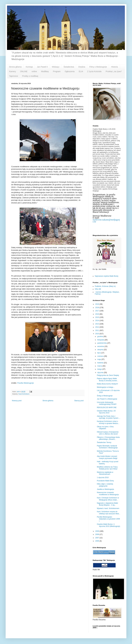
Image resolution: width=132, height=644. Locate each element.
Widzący (56, 67)
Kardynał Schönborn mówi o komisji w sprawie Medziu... (108, 422)
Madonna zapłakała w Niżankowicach (105, 473)
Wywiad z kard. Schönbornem (108, 508)
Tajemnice (14, 76)
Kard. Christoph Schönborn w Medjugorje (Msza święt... (108, 499)
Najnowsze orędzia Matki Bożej (107, 276)
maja (99, 359)
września (101, 346)
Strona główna (15, 67)
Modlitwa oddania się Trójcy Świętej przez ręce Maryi (107, 468)
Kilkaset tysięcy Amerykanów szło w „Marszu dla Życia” (108, 433)
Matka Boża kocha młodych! (107, 384)
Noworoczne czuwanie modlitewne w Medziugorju (108, 493)
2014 (97, 321)
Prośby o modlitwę (30, 76)
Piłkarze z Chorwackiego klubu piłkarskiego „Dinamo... (108, 438)
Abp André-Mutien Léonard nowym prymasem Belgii (107, 457)
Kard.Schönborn (24, 394)
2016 (97, 314)
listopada (101, 340)
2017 (97, 311)
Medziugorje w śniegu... (106, 387)
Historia (114, 67)
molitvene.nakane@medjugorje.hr (106, 221)
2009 (97, 531)
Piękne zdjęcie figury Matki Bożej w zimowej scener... (108, 380)
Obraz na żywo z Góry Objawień (105, 428)
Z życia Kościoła (94, 71)
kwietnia (101, 363)
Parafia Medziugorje (25, 383)
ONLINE (24, 71)
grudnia (100, 336)
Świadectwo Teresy (104, 442)
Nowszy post (17, 401)
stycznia (101, 373)
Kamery (12, 71)
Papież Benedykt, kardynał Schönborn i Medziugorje (107, 447)
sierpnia (100, 350)
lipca (99, 353)
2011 (97, 330)
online (34, 71)
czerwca (101, 356)
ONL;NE (98, 289)
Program (57, 71)
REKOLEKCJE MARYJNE (107, 407)
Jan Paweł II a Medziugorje (107, 399)
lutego (100, 369)
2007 (97, 538)
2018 (97, 308)
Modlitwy (45, 71)
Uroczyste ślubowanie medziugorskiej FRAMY (107, 403)
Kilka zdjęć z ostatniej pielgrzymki (105, 485)
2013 (97, 324)
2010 (97, 334)
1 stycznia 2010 (103, 478)
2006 (97, 541)
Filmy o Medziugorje (98, 67)
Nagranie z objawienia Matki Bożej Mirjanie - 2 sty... (107, 504)
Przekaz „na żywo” (114, 71)
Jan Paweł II (42, 67)
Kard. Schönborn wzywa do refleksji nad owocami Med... (109, 513)
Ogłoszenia (70, 71)
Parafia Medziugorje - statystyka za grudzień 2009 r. (108, 519)
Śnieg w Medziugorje (105, 396)
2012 (97, 327)
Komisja (29, 67)
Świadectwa (69, 67)
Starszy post (79, 401)
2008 (97, 534)
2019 (97, 304)
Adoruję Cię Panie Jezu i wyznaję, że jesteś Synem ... (109, 417)
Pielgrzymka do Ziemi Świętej (108, 375)
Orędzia (82, 67)
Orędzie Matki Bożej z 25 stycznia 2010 (106, 412)
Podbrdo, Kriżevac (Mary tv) (105, 286)
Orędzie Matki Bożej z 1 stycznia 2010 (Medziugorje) (108, 525)
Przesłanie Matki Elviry (105, 481)
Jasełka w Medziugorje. (106, 489)
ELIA (81, 71)
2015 (97, 317)
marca (100, 366)
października (102, 343)
